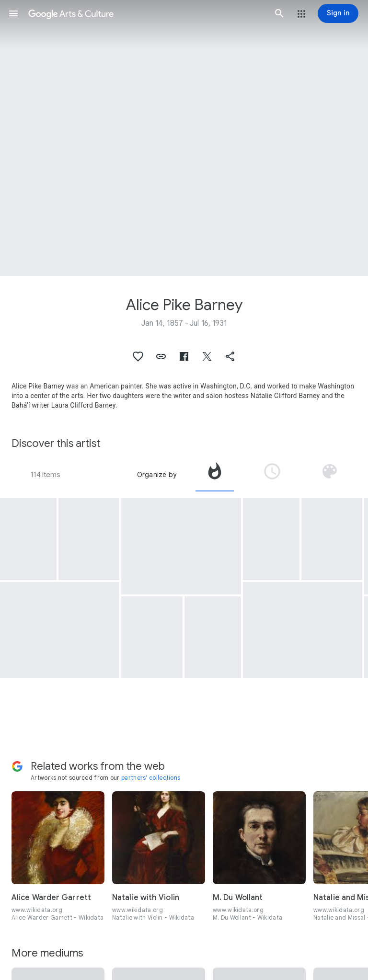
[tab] (215, 475)
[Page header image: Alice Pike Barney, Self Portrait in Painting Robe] (184, 138)
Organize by (157, 475)
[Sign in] (338, 13)
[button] (13, 13)
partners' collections (151, 778)
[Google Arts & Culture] (146, 13)
